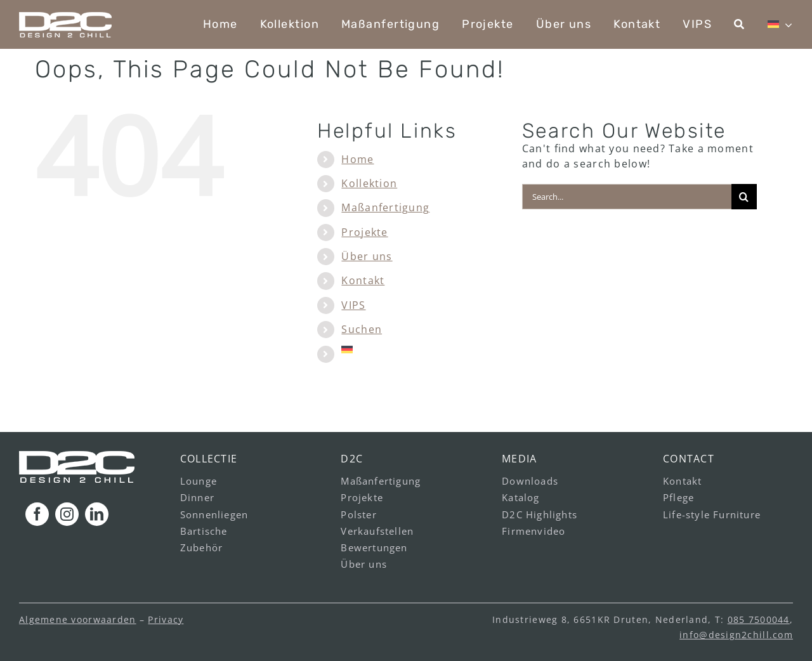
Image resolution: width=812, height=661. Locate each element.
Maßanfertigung (385, 207)
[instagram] (67, 514)
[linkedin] (97, 514)
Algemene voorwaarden (78, 619)
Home (357, 159)
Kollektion (369, 183)
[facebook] (37, 514)
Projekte (364, 232)
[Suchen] (739, 24)
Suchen (362, 329)
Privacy (166, 619)
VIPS (353, 305)
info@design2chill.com (736, 635)
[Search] (744, 197)
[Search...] (627, 197)
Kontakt (363, 280)
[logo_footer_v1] (77, 456)
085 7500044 (759, 619)
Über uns (367, 256)
